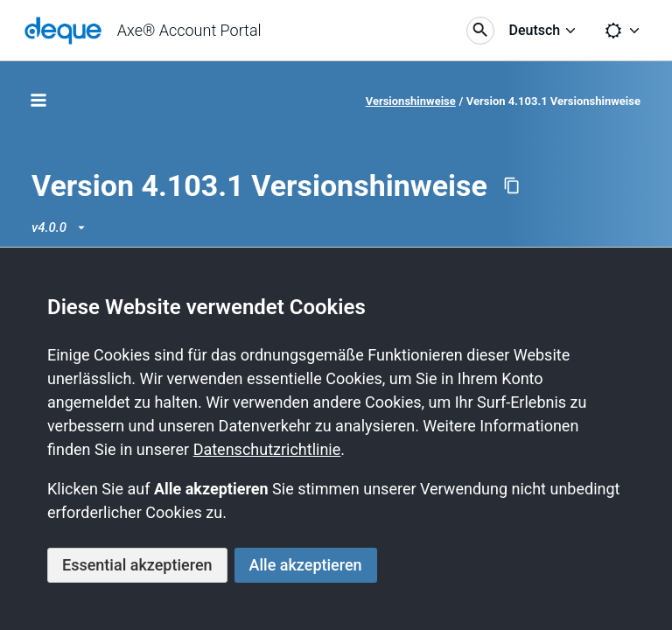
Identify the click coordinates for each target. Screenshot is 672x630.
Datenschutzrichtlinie (267, 449)
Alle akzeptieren (306, 565)
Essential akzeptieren (137, 565)
